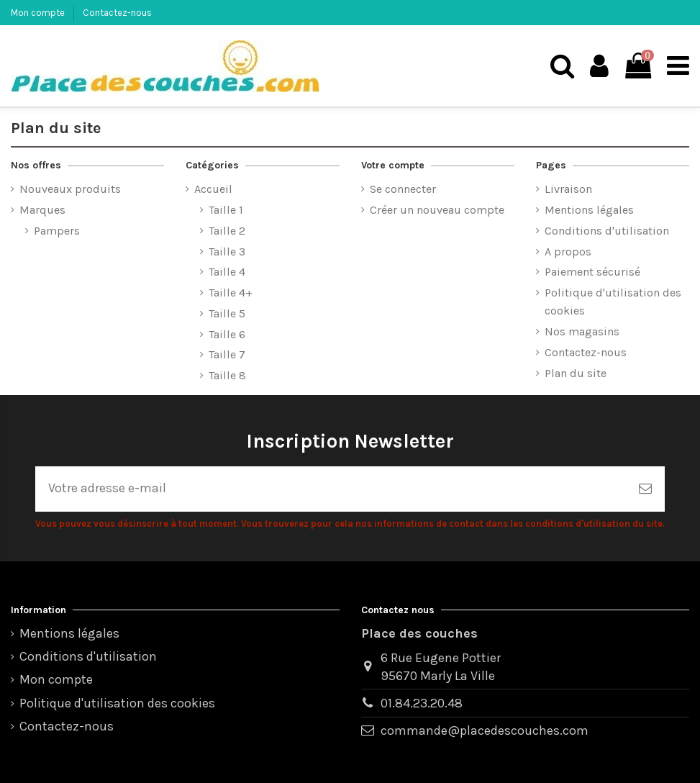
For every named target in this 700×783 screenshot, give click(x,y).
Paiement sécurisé (592, 272)
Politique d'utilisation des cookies (613, 302)
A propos (568, 252)
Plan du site (576, 373)
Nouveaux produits (70, 189)
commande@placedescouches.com (485, 730)
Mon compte (39, 13)
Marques (42, 210)
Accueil (213, 189)
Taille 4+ (231, 293)
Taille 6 (227, 334)
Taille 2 (227, 231)
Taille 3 (227, 252)
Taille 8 (227, 375)
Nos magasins (582, 331)
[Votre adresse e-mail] (331, 489)
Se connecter (403, 189)
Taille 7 (227, 354)
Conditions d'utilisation (607, 231)
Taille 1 (226, 210)
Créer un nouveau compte (437, 210)
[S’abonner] (645, 489)
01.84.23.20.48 (422, 703)
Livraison (568, 189)
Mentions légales (589, 210)
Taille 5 (227, 313)
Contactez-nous (117, 13)
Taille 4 (227, 272)
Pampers (57, 231)
